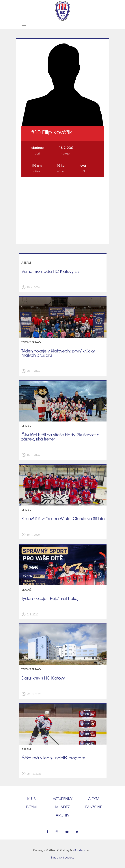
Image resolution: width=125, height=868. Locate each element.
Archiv (63, 815)
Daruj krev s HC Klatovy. (44, 678)
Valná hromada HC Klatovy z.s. (51, 271)
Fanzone (94, 807)
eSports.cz (79, 850)
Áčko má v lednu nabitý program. (54, 758)
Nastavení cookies (63, 857)
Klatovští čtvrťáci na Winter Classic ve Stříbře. (64, 518)
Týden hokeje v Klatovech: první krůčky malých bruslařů (58, 353)
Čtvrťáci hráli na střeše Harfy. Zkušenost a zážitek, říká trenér (60, 437)
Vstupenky (63, 799)
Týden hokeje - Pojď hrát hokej (50, 598)
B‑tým (31, 807)
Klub (31, 799)
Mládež (62, 807)
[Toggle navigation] (24, 25)
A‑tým (94, 799)
